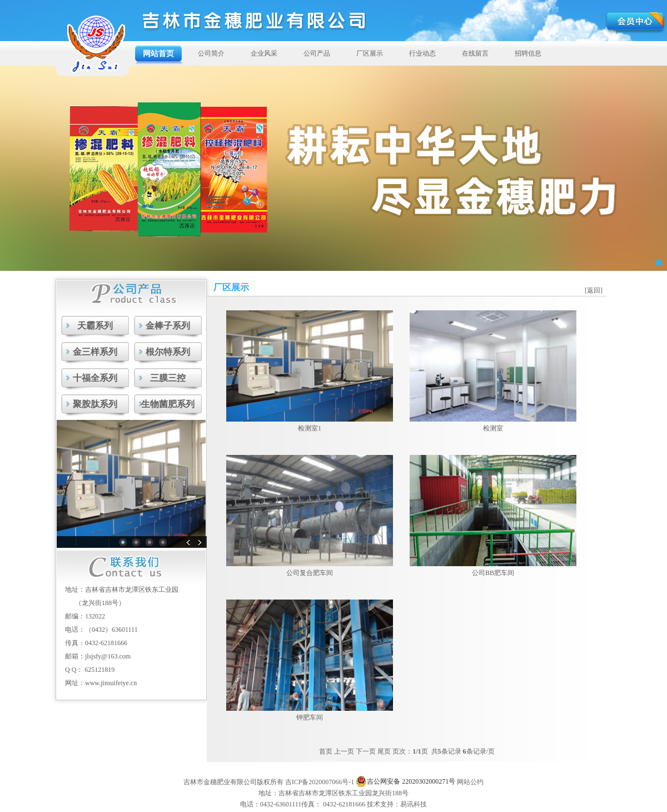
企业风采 (264, 53)
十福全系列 (95, 378)
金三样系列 (95, 352)
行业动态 (422, 53)
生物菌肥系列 (168, 404)
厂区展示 (370, 53)
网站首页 (158, 53)
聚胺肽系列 (95, 404)
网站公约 (470, 782)
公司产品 (317, 53)
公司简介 (211, 53)
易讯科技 (414, 804)
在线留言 (475, 53)
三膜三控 (168, 378)
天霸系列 (95, 326)
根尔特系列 (168, 352)
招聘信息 (528, 53)
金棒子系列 (168, 326)
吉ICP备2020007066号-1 (320, 782)
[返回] (594, 290)
